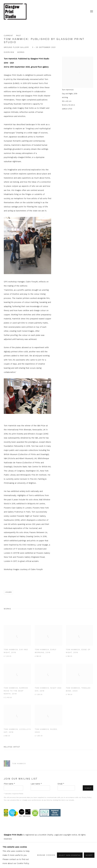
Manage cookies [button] (46, 855)
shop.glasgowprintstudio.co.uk (15, 12)
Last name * (36, 784)
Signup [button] (88, 788)
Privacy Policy (87, 797)
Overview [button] (9, 52)
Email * (61, 784)
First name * (9, 784)
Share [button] (9, 592)
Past (19, 36)
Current (8, 36)
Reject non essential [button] (70, 855)
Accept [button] (89, 855)
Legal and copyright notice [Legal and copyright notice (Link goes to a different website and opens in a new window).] (66, 835)
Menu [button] (91, 11)
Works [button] (21, 52)
